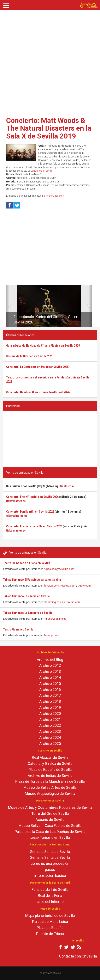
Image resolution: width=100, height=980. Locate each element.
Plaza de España (50, 928)
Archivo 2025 (50, 743)
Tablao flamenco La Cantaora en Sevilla (28, 613)
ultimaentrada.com (54, 196)
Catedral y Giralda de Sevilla (50, 763)
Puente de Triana (50, 934)
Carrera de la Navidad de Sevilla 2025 (30, 356)
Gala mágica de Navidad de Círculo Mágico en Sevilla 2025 (43, 346)
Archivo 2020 (50, 713)
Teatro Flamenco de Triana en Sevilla (27, 563)
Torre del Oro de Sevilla (50, 813)
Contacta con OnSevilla (78, 956)
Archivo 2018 (50, 701)
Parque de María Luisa (50, 922)
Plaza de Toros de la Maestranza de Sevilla (50, 781)
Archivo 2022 (50, 725)
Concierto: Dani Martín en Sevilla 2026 (30, 512)
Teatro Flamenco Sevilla (18, 629)
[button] (8, 306)
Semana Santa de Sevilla (50, 852)
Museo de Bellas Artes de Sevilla (50, 787)
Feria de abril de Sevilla (50, 889)
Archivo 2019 (50, 707)
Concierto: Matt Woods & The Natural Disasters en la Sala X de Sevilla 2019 (49, 128)
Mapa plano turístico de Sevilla (50, 916)
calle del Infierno (50, 902)
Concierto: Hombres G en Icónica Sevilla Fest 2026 (38, 392)
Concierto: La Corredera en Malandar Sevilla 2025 (37, 367)
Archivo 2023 (50, 731)
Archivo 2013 (50, 671)
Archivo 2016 (50, 690)
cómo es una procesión (50, 863)
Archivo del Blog (50, 660)
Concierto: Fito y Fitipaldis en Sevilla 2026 (32, 497)
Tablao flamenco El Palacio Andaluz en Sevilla (32, 580)
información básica (50, 876)
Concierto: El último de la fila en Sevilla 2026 (34, 526)
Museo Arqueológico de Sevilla (50, 793)
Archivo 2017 (50, 695)
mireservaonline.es (55, 619)
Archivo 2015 (50, 684)
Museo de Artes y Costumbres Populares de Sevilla (50, 807)
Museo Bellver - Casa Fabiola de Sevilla (50, 826)
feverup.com (67, 569)
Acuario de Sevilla (50, 820)
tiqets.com (50, 569)
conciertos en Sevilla (42, 171)
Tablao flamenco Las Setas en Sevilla (26, 596)
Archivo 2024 (50, 737)
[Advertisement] (48, 62)
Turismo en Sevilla (55, 837)
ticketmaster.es (16, 501)
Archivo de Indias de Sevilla (50, 776)
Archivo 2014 (50, 677)
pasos (50, 870)
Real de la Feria (50, 896)
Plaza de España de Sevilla (50, 770)
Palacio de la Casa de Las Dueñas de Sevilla (50, 832)
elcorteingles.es (53, 602)
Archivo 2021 (50, 720)
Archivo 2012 (50, 665)
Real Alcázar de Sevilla (50, 757)
